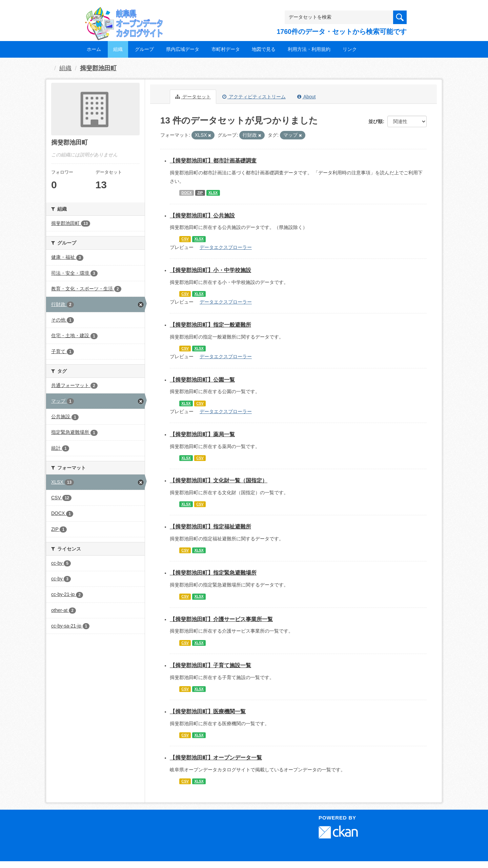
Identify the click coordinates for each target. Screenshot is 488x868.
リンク (350, 49)
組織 (118, 49)
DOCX (186, 193)
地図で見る (264, 49)
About (307, 97)
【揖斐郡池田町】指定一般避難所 (210, 325)
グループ (144, 49)
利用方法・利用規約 (309, 49)
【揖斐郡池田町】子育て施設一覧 (210, 665)
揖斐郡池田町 (98, 68)
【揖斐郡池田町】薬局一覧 (202, 434)
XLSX (213, 193)
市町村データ (226, 49)
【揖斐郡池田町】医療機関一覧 (208, 711)
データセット (193, 97)
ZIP (200, 193)
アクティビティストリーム (254, 97)
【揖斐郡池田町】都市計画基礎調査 (213, 161)
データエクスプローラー (226, 247)
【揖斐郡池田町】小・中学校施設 (210, 270)
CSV (185, 239)
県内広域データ (183, 49)
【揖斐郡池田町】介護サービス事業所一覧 (221, 619)
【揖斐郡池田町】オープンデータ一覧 (216, 758)
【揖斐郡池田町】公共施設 (202, 216)
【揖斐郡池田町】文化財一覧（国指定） (219, 480)
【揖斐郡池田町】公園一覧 (202, 380)
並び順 (375, 121)
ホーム (94, 49)
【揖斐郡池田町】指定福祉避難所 (210, 527)
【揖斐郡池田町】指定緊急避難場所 (213, 573)
